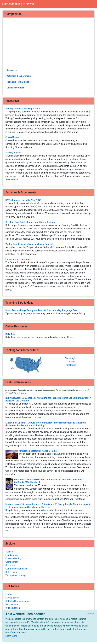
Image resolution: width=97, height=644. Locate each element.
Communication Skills (16, 569)
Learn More (11, 636)
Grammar (10, 565)
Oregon (71, 362)
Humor (9, 594)
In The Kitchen (13, 608)
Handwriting (12, 555)
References (11, 572)
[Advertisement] (49, 44)
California (71, 365)
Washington (71, 358)
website (14, 180)
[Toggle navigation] (91, 4)
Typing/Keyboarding (16, 575)
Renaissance (12, 604)
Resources (12, 70)
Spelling (9, 552)
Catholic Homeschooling (18, 601)
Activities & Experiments (19, 76)
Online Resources (16, 88)
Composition (12, 562)
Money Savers (13, 598)
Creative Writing (13, 558)
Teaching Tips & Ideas (18, 82)
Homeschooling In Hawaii (18, 4)
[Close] (90, 614)
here (81, 176)
